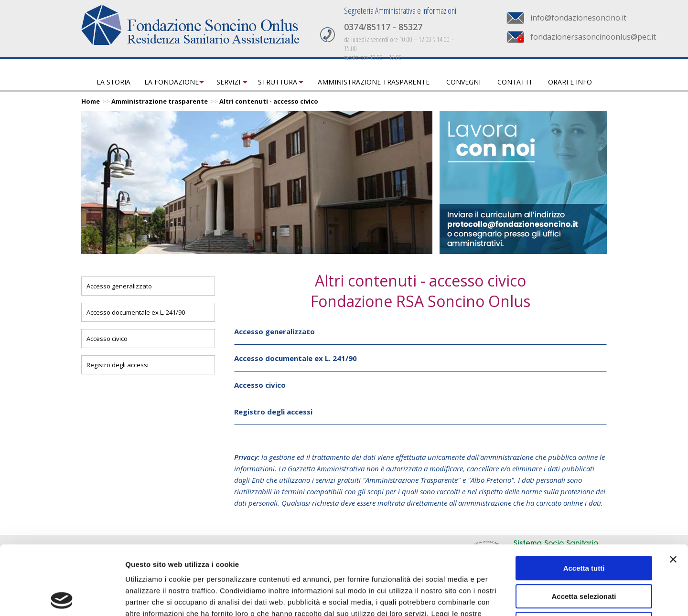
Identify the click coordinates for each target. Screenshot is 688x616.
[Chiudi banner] (673, 490)
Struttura (278, 82)
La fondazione (172, 82)
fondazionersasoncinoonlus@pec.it (593, 37)
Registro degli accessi (118, 365)
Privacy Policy (151, 556)
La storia (113, 82)
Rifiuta (584, 555)
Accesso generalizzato (119, 286)
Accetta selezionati (584, 527)
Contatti (514, 82)
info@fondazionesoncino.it (578, 18)
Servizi (228, 82)
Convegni (463, 82)
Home (91, 101)
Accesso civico (107, 339)
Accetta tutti (584, 499)
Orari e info (570, 82)
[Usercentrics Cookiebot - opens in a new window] (62, 597)
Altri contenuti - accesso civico (269, 101)
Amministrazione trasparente (374, 82)
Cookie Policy (211, 556)
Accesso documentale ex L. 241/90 (136, 312)
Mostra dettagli (503, 597)
